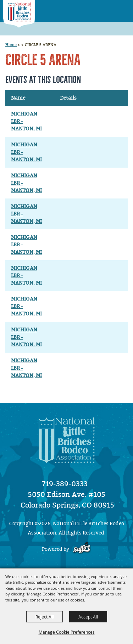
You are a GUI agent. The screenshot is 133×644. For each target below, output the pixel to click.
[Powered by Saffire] (82, 549)
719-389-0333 (65, 484)
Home (11, 45)
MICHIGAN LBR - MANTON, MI (26, 121)
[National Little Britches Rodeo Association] (19, 14)
